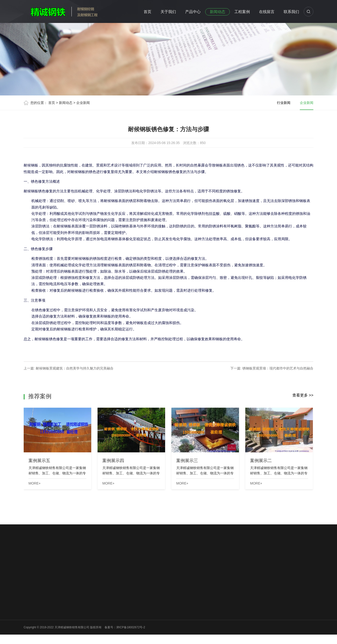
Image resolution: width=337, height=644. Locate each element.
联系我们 (291, 12)
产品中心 (193, 12)
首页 (147, 12)
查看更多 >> (303, 395)
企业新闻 (83, 103)
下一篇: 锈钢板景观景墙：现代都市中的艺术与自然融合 (272, 368)
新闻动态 (218, 12)
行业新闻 (284, 103)
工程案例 (242, 12)
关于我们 (168, 12)
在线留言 (267, 12)
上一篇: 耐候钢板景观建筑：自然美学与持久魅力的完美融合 (69, 368)
